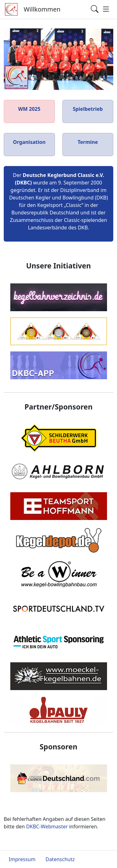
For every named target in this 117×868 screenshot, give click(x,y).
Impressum (22, 859)
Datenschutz (60, 859)
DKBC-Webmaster (47, 826)
